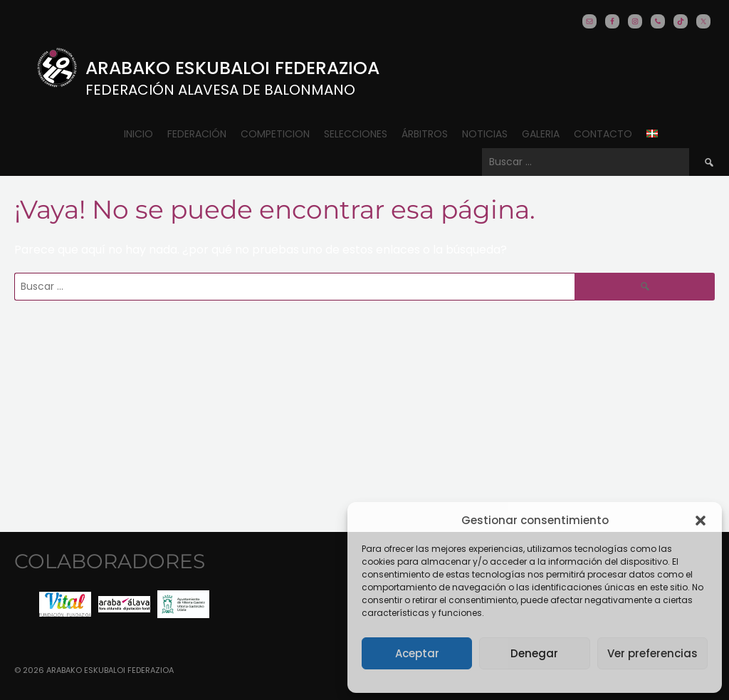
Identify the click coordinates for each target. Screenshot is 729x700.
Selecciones (356, 134)
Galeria (541, 134)
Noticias (485, 134)
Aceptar (417, 653)
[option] (65, 604)
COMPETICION (275, 134)
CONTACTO (603, 134)
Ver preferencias (652, 653)
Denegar (534, 653)
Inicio (138, 134)
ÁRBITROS (425, 134)
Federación (197, 134)
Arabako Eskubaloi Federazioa (232, 68)
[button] (701, 521)
